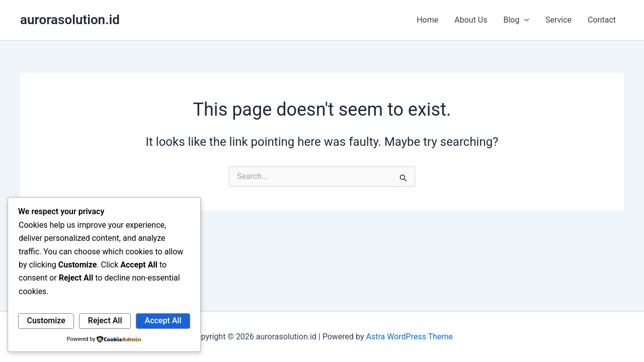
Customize (46, 321)
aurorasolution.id (70, 20)
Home (427, 20)
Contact (602, 20)
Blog (516, 20)
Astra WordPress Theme (410, 337)
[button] (524, 20)
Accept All (163, 321)
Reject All (105, 321)
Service (558, 20)
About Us (471, 20)
